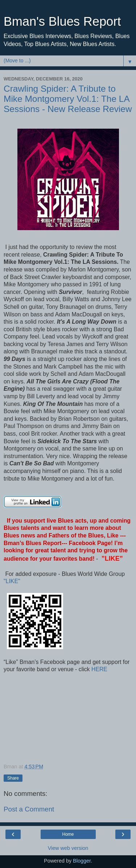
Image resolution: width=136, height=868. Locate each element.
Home (68, 834)
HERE (99, 669)
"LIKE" (13, 581)
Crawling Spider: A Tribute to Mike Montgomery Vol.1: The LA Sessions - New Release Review (68, 99)
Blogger (82, 861)
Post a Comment (29, 809)
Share (13, 778)
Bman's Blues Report (62, 21)
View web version (68, 848)
